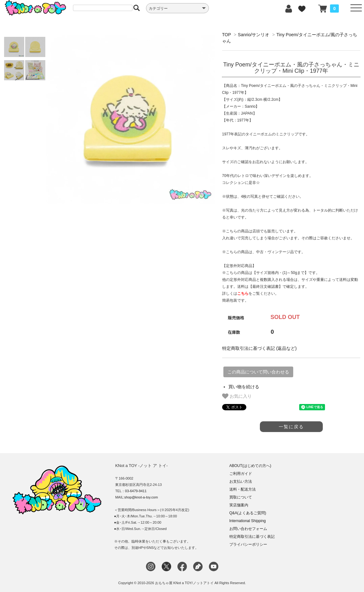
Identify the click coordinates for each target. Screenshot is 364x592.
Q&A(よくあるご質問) (248, 513)
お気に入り (237, 396)
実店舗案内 (239, 505)
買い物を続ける (244, 387)
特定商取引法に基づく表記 (252, 537)
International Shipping (248, 521)
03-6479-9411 (136, 491)
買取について (241, 497)
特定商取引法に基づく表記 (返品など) (259, 348)
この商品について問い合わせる (258, 372)
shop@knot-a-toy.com (141, 497)
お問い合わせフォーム (248, 529)
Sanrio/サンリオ (254, 35)
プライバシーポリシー (248, 544)
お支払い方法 (241, 481)
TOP (227, 35)
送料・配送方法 (243, 489)
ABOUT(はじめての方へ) (250, 466)
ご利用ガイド (241, 474)
